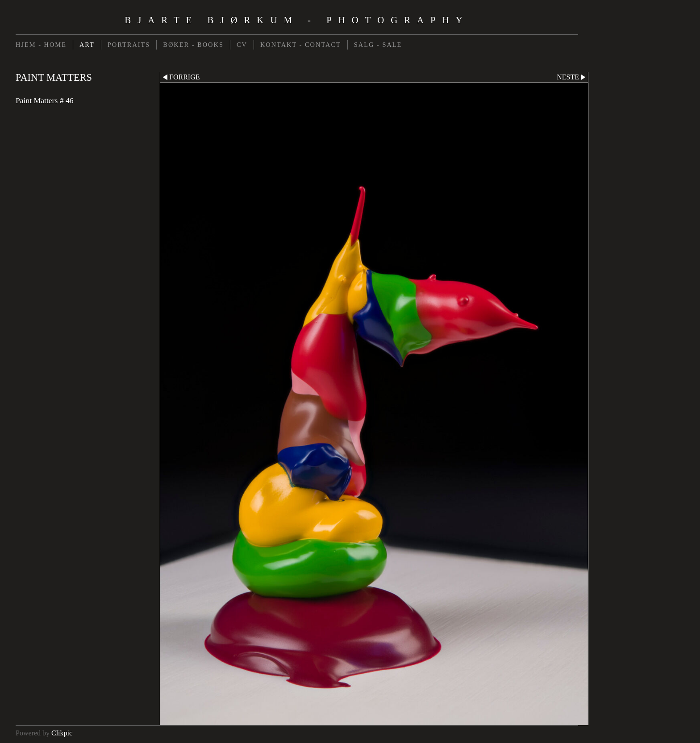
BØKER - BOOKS (193, 45)
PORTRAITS (129, 45)
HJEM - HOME (41, 45)
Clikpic (62, 733)
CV (242, 45)
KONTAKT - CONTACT (301, 45)
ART (87, 45)
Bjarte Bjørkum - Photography (297, 20)
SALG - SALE (378, 45)
